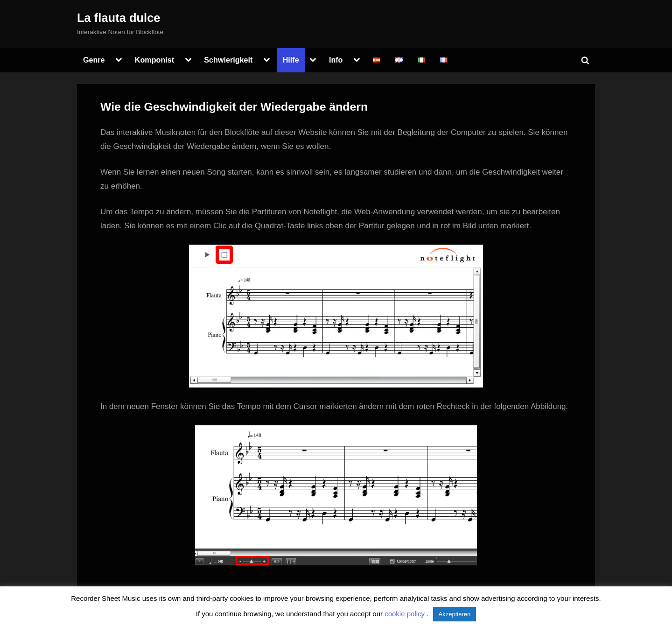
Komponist (154, 60)
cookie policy (406, 614)
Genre (94, 60)
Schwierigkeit (228, 60)
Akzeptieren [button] (455, 614)
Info (336, 60)
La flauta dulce (119, 18)
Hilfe (291, 60)
